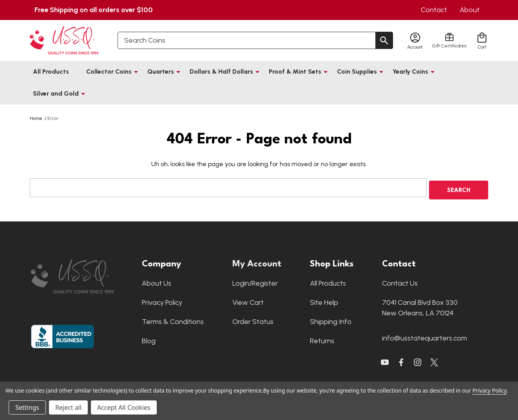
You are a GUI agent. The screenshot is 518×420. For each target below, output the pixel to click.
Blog (149, 339)
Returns (322, 339)
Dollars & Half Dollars (221, 72)
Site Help (324, 300)
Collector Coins (109, 72)
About (470, 10)
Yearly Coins (410, 72)
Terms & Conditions (173, 319)
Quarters (161, 72)
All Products (51, 72)
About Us (157, 281)
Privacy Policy (162, 300)
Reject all (68, 407)
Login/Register (255, 281)
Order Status (253, 319)
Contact (434, 10)
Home (36, 118)
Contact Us (400, 281)
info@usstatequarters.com (425, 336)
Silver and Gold (56, 93)
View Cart (248, 300)
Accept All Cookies (124, 407)
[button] (82, 274)
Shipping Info (331, 319)
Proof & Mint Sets (295, 72)
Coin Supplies (357, 72)
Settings (27, 407)
